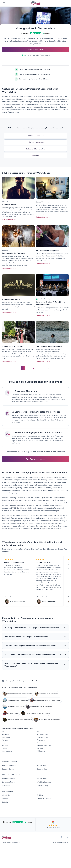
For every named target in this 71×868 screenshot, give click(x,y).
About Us (6, 800)
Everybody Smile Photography (15, 253)
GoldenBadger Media (11, 299)
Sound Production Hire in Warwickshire (35, 718)
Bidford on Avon (42, 739)
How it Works (42, 770)
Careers (5, 803)
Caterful (5, 807)
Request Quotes (8, 783)
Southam (5, 750)
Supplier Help (42, 774)
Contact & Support (44, 803)
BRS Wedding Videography (47, 251)
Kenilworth (6, 742)
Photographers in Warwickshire (46, 698)
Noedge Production (10, 205)
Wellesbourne (7, 756)
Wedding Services (44, 787)
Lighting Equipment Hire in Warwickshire (17, 724)
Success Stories (8, 774)
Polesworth (41, 745)
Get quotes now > (9, 220)
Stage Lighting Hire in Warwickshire (47, 724)
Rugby (4, 747)
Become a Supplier (9, 770)
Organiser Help (43, 790)
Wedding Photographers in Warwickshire (18, 698)
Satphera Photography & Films (49, 346)
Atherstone (41, 736)
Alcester (5, 736)
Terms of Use (16, 847)
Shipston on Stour (43, 747)
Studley (5, 753)
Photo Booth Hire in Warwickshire (15, 705)
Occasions (6, 790)
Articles (40, 800)
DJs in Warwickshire (11, 718)
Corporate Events (9, 787)
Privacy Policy (6, 847)
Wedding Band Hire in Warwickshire (39, 711)
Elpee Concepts (43, 202)
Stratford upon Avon (44, 750)
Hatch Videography (18, 604)
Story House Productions (13, 346)
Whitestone (41, 756)
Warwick (40, 753)
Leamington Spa (42, 742)
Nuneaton (6, 745)
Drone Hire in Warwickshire (13, 711)
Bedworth (6, 739)
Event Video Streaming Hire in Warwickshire (46, 705)
